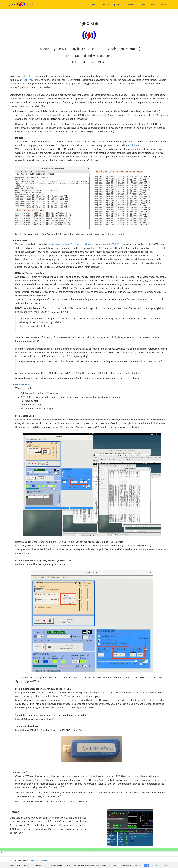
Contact (43, 861)
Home (94, 5)
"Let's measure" (31, 80)
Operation (118, 5)
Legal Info (34, 861)
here (18, 356)
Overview (105, 5)
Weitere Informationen (160, 865)
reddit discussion (136, 145)
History (143, 5)
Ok (147, 865)
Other (153, 5)
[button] (90, 849)
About (164, 5)
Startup (132, 5)
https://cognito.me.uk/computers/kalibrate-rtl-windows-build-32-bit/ (84, 244)
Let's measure (22, 384)
